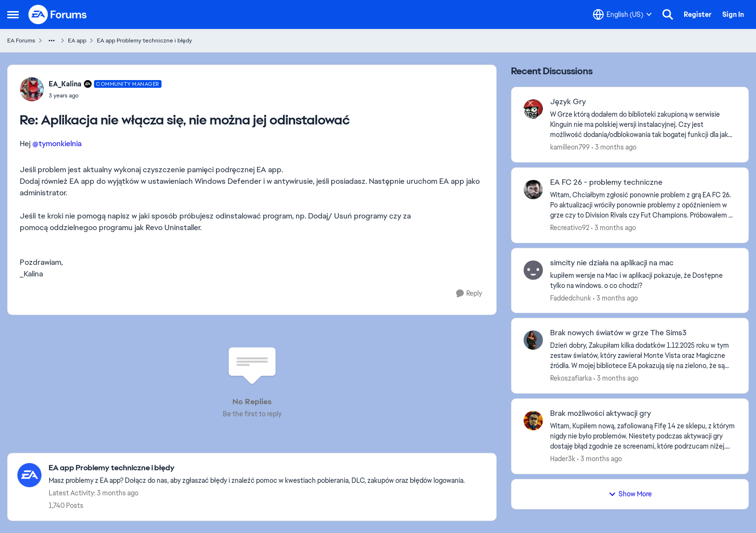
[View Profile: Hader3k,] (533, 421)
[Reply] (469, 294)
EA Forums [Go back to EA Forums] (21, 41)
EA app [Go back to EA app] (77, 41)
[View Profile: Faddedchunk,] (533, 270)
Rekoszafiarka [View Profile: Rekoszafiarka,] (571, 378)
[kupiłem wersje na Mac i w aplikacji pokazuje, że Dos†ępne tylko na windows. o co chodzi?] (643, 280)
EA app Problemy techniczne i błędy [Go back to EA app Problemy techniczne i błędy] (144, 41)
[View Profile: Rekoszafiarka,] (533, 340)
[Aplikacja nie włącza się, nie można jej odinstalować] (105, 96)
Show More (630, 494)
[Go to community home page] (58, 14)
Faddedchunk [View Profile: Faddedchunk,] (571, 298)
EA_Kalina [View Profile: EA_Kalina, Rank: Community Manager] (65, 84)
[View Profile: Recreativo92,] (533, 190)
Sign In (733, 14)
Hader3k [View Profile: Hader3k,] (563, 459)
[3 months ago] (614, 147)
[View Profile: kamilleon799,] (533, 109)
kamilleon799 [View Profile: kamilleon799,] (570, 147)
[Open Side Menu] (13, 14)
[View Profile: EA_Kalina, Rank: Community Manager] (32, 89)
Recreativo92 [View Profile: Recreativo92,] (570, 228)
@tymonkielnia (57, 143)
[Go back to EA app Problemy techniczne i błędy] (257, 468)
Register (698, 14)
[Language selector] (622, 14)
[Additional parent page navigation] (52, 41)
